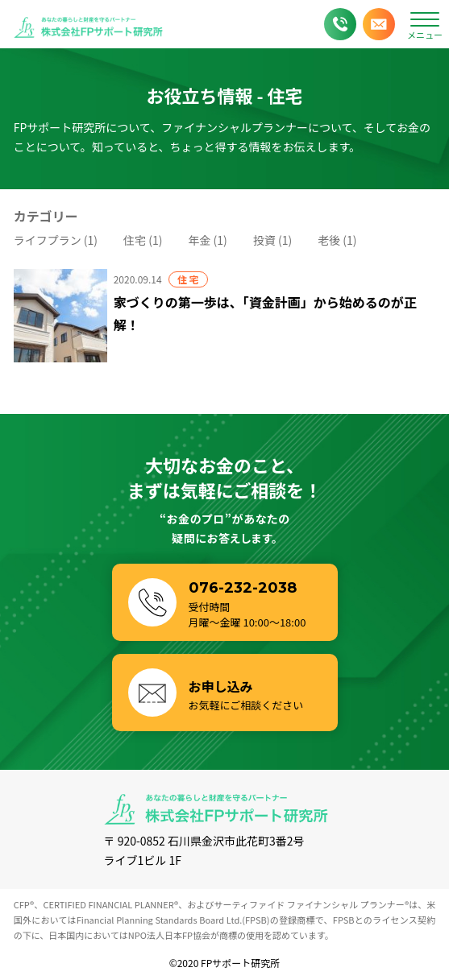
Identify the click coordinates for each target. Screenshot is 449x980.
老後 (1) (337, 240)
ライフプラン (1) (56, 240)
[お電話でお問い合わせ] (340, 24)
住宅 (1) (143, 240)
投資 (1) (272, 240)
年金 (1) (207, 240)
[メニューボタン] (425, 24)
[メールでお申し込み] (379, 24)
